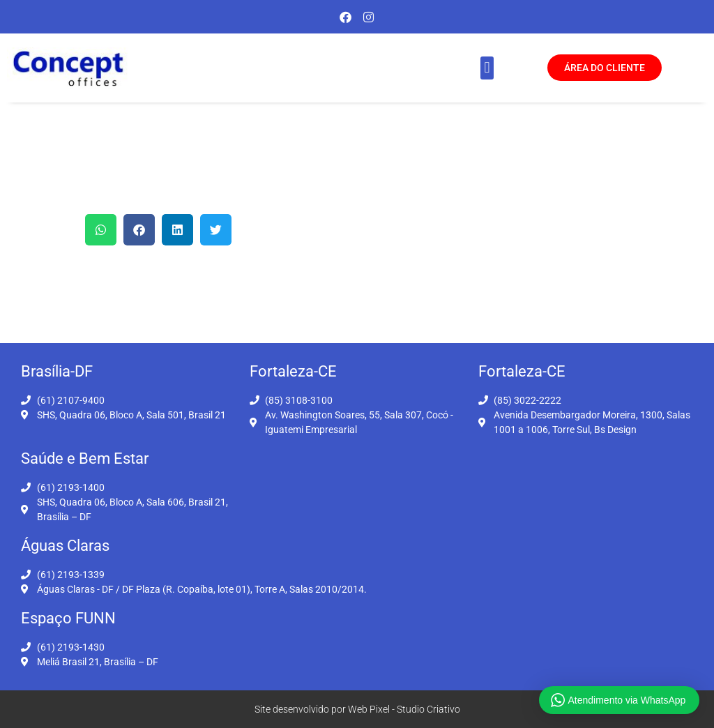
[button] (487, 68)
